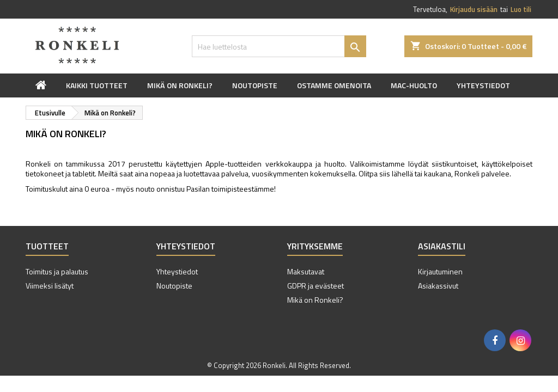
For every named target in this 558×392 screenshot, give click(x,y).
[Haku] (279, 46)
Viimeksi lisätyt (50, 286)
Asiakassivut (438, 286)
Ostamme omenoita (334, 85)
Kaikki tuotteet (97, 85)
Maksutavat (306, 271)
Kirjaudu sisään (474, 9)
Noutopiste (255, 85)
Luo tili (521, 9)
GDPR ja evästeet (316, 286)
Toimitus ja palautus (57, 271)
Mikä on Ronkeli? (180, 85)
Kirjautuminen (440, 271)
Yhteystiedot (483, 85)
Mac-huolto (414, 85)
